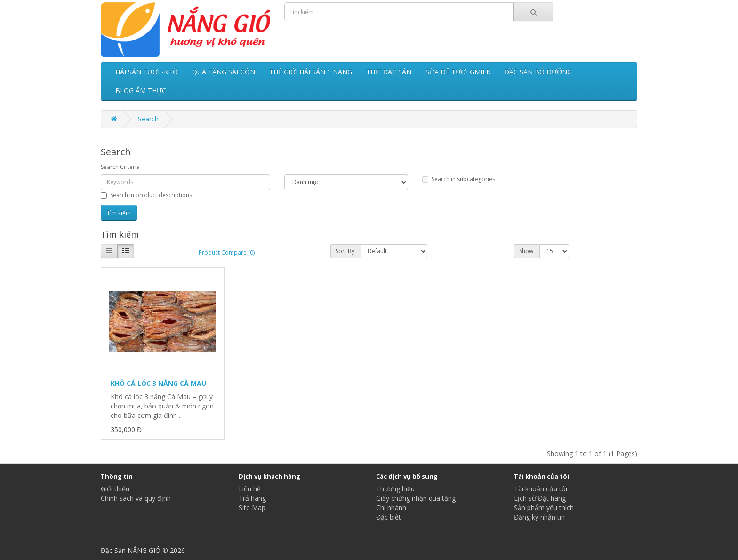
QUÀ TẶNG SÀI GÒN (224, 72)
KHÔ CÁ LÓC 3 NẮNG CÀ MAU (158, 383)
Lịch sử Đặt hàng (540, 498)
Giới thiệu (115, 489)
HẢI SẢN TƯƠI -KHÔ (147, 72)
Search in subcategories (459, 179)
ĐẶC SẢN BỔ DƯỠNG (538, 72)
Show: (527, 251)
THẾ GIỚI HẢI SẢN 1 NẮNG (311, 72)
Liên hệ (250, 489)
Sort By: (346, 251)
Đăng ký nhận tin (539, 517)
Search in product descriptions (146, 195)
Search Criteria (120, 167)
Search (148, 119)
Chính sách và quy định (136, 498)
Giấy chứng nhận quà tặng (416, 498)
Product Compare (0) (227, 252)
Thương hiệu (395, 489)
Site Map (252, 508)
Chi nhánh (391, 508)
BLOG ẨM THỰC (141, 91)
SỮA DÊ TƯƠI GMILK (458, 72)
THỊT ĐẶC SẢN (389, 72)
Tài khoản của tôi (541, 489)
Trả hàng (252, 498)
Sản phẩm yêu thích (544, 508)
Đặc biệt (389, 517)
